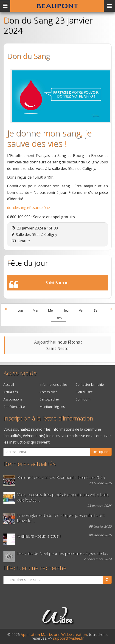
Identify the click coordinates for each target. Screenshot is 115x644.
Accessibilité (48, 392)
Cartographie (49, 399)
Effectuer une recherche (35, 568)
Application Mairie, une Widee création (54, 635)
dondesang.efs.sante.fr (27, 208)
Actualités (11, 392)
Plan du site (84, 392)
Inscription (101, 452)
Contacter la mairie (90, 384)
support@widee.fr (68, 638)
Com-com (83, 399)
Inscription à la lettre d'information (48, 418)
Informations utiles (53, 384)
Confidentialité (14, 407)
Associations (13, 399)
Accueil (9, 384)
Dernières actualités (29, 464)
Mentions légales (52, 407)
